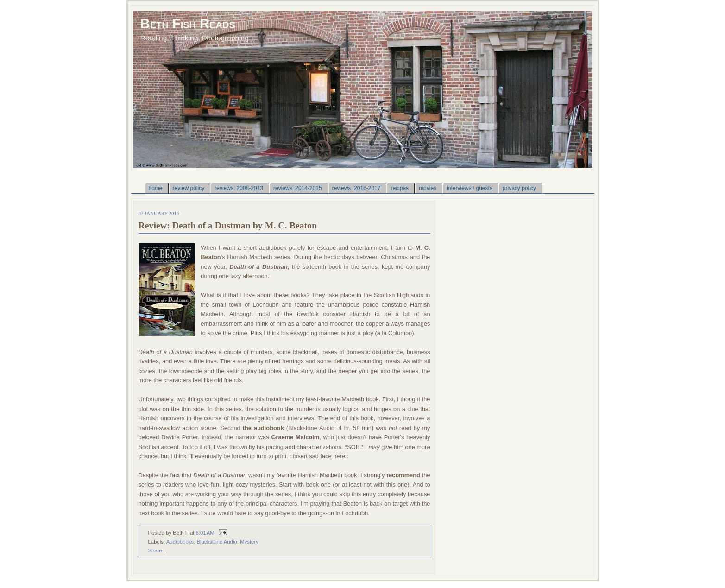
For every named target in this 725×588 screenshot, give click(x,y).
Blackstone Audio (217, 542)
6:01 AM (205, 533)
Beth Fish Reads (188, 23)
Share (155, 550)
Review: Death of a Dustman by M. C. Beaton (228, 225)
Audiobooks (180, 542)
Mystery (249, 542)
